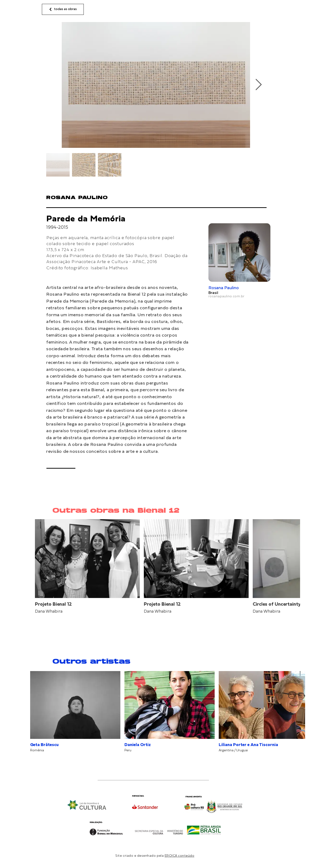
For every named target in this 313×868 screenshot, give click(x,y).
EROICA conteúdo (179, 856)
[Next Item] (258, 85)
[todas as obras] (63, 9)
